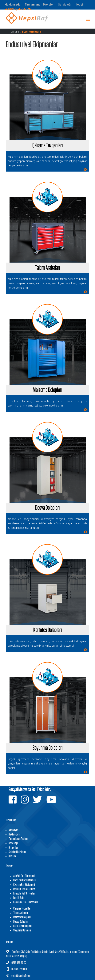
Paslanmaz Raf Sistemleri (26, 902)
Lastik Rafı (18, 898)
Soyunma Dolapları (48, 748)
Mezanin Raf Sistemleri (24, 889)
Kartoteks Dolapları (22, 926)
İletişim (12, 856)
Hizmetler (13, 848)
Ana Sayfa (15, 32)
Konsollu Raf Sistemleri (24, 894)
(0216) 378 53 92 (18, 9)
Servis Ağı (13, 843)
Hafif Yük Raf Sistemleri (25, 880)
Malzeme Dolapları (47, 390)
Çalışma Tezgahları (48, 145)
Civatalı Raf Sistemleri (24, 885)
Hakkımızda (14, 835)
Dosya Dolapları (47, 508)
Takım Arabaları (48, 268)
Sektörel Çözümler (17, 852)
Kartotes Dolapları (48, 630)
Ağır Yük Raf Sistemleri (24, 876)
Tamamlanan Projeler (18, 839)
